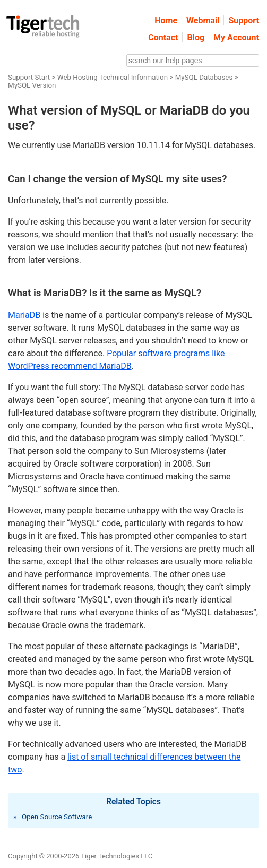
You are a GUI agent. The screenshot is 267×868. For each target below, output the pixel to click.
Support (244, 20)
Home (166, 20)
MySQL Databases (204, 77)
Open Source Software (57, 817)
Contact (163, 37)
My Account (236, 37)
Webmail (203, 20)
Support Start (29, 77)
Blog (196, 37)
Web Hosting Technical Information (113, 77)
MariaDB (24, 315)
